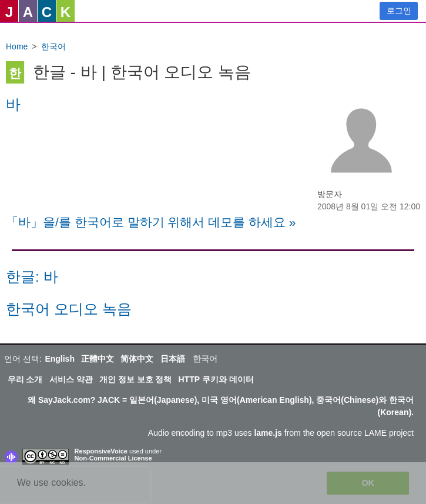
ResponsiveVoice (101, 451)
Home (17, 46)
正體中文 (98, 359)
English (60, 359)
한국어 (53, 46)
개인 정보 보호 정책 (136, 379)
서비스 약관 (71, 379)
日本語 (173, 359)
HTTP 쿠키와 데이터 (216, 379)
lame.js (268, 433)
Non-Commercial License (113, 458)
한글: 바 (32, 277)
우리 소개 (25, 379)
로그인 (399, 11)
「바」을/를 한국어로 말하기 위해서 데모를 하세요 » (151, 222)
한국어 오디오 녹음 (69, 309)
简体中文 (137, 359)
